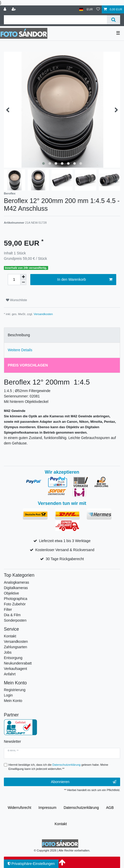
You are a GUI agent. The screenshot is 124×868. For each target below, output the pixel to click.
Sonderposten (15, 620)
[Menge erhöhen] (23, 277)
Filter (8, 609)
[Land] (81, 9)
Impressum (48, 808)
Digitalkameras (16, 588)
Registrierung (15, 690)
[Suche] (114, 20)
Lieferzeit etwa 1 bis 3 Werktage (65, 541)
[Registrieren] (14, 9)
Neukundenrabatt (18, 663)
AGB (110, 808)
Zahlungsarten (16, 647)
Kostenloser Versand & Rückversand (65, 550)
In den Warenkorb (85, 280)
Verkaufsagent (16, 669)
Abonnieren (84, 782)
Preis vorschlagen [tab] (28, 365)
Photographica (16, 599)
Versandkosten (43, 314)
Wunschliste (16, 300)
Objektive (11, 593)
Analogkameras (16, 582)
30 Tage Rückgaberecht (65, 559)
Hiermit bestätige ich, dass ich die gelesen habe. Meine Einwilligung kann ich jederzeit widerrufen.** (59, 767)
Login (8, 695)
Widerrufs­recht (20, 808)
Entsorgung (13, 658)
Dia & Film (12, 615)
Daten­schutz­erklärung (81, 808)
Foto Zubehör (15, 604)
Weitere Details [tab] (20, 350)
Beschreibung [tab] (19, 335)
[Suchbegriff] (55, 20)
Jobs (8, 652)
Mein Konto (13, 701)
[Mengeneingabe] (14, 280)
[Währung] (90, 9)
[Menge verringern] (23, 282)
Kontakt (10, 636)
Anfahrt (10, 674)
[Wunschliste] (98, 9)
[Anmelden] (5, 9)
